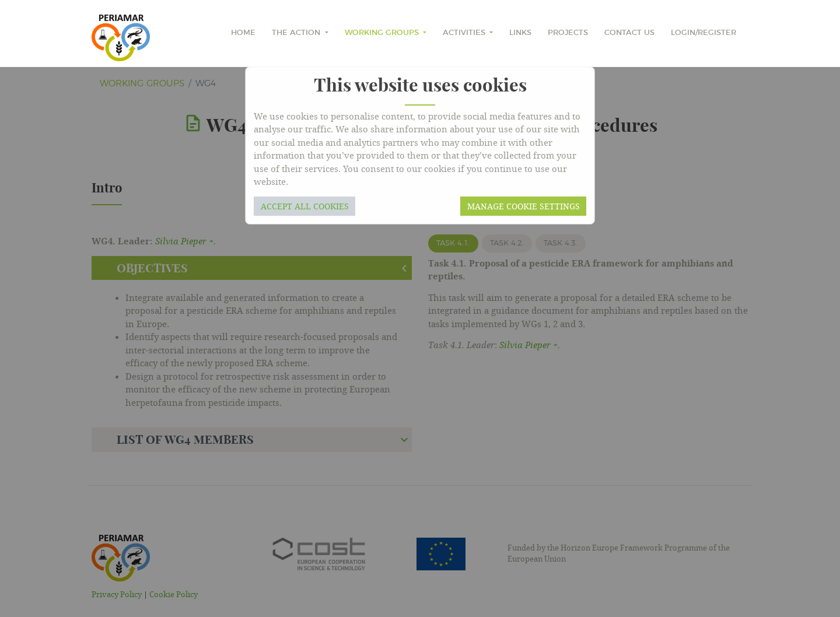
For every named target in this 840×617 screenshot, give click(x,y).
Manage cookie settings (524, 206)
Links (520, 33)
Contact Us (629, 33)
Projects (568, 33)
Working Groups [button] (383, 33)
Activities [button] (465, 33)
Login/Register (703, 33)
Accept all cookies (305, 206)
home (243, 33)
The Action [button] (297, 33)
